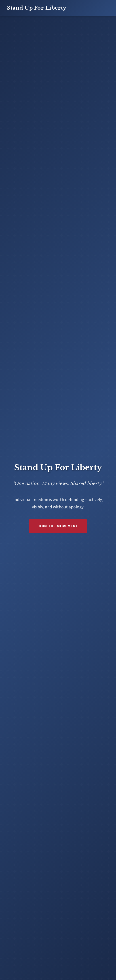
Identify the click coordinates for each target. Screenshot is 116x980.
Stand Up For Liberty (37, 8)
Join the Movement (58, 526)
